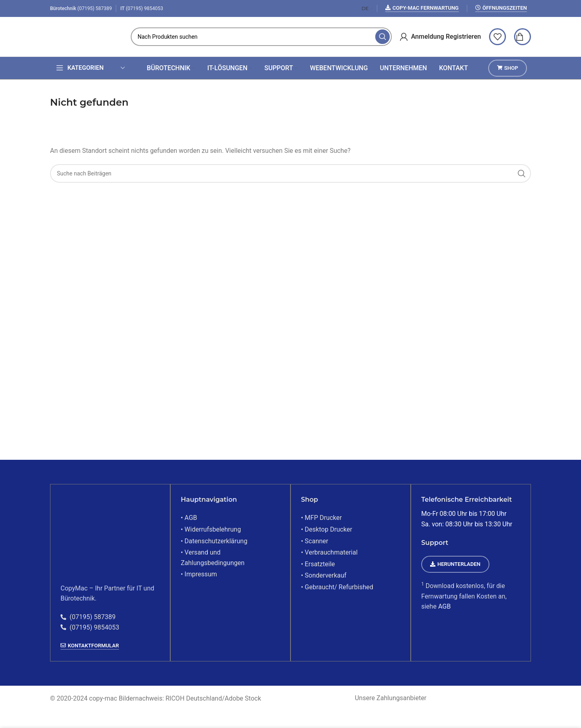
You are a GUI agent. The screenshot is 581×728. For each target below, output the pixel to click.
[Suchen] (261, 38)
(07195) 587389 (95, 8)
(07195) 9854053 (144, 8)
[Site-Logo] (86, 37)
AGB (444, 608)
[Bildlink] (100, 536)
